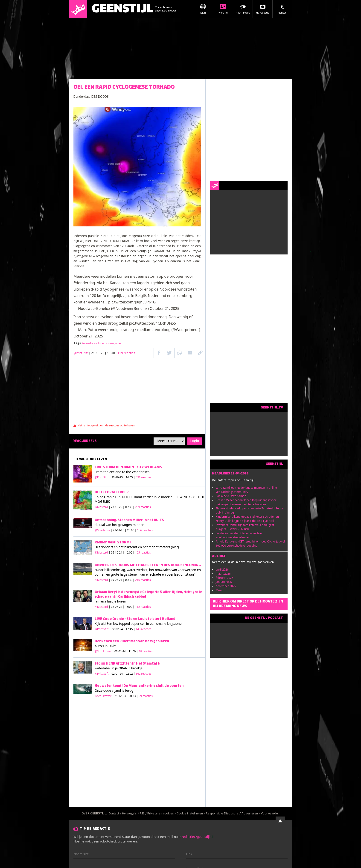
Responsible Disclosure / (224, 814)
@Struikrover (103, 651)
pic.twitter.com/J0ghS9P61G (132, 302)
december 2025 (226, 586)
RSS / (144, 814)
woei (118, 343)
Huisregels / (131, 814)
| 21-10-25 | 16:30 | (112, 353)
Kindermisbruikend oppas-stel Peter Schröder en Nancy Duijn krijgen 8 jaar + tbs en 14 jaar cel (247, 519)
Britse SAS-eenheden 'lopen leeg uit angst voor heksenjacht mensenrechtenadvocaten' (246, 502)
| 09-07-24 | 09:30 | (130, 580)
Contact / (115, 814)
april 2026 (222, 570)
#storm (152, 276)
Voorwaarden (270, 814)
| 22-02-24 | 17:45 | (130, 629)
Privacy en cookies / (162, 814)
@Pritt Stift (81, 353)
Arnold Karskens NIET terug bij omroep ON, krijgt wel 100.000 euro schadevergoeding (250, 544)
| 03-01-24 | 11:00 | (132, 651)
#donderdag (84, 283)
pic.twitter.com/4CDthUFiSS (152, 323)
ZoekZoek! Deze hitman (231, 496)
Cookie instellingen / (191, 814)
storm (110, 343)
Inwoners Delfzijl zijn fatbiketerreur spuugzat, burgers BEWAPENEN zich (245, 527)
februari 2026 (224, 578)
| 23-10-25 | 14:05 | (130, 477)
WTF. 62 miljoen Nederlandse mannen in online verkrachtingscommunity (246, 490)
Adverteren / (251, 814)
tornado (87, 343)
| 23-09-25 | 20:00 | (132, 530)
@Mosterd (101, 507)
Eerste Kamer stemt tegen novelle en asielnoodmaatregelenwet (240, 535)
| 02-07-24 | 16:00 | (130, 607)
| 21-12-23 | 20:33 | (132, 696)
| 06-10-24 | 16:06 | (130, 552)
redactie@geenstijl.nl (197, 837)
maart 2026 (223, 574)
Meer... (220, 590)
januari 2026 (224, 582)
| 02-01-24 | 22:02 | (130, 674)
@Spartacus (102, 530)
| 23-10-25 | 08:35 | (130, 507)
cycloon (99, 343)
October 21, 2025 (164, 308)
